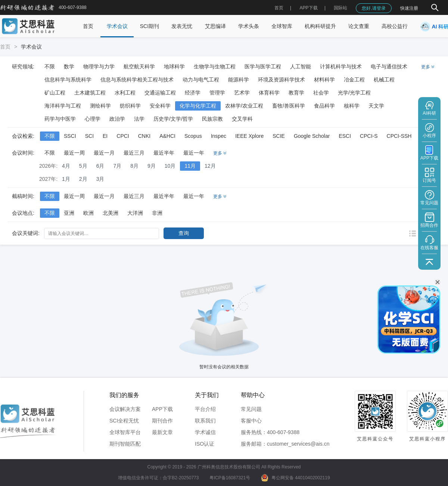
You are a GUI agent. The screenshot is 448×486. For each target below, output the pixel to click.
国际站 (340, 8)
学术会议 (117, 26)
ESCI (345, 136)
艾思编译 (215, 26)
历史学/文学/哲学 (173, 119)
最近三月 (134, 153)
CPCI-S (369, 136)
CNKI (144, 136)
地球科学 (174, 66)
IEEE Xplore (249, 136)
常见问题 (251, 409)
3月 (100, 179)
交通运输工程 (160, 93)
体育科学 (269, 93)
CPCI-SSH (399, 136)
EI (105, 136)
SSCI (70, 136)
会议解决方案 (125, 409)
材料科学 (324, 80)
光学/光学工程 (354, 93)
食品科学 (324, 106)
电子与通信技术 (389, 66)
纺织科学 (130, 106)
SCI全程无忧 (124, 421)
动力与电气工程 (201, 80)
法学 (139, 119)
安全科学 (160, 106)
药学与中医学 (60, 119)
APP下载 (162, 409)
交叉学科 (242, 119)
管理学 (217, 93)
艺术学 (242, 93)
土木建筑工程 (90, 93)
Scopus (193, 136)
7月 (117, 166)
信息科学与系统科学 (68, 80)
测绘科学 (100, 106)
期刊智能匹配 (125, 444)
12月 (210, 166)
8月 (134, 166)
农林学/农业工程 (244, 106)
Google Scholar (312, 136)
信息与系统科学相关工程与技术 (137, 80)
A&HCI (167, 136)
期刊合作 (162, 421)
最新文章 (162, 432)
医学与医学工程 (263, 66)
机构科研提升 (320, 26)
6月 (100, 166)
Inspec (219, 136)
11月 (190, 166)
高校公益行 (395, 26)
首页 (279, 8)
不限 (50, 66)
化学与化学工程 (198, 106)
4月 (66, 166)
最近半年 (164, 153)
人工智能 (301, 66)
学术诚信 (205, 432)
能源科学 (239, 80)
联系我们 (205, 421)
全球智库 (282, 26)
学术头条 (249, 26)
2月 (83, 179)
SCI (89, 136)
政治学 (117, 119)
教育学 (296, 93)
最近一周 (74, 153)
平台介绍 (205, 409)
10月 (170, 166)
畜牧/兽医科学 (289, 106)
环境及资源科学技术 (281, 80)
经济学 (193, 93)
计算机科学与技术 (341, 66)
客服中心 (251, 421)
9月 (152, 166)
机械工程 (384, 80)
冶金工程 (354, 80)
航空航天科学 (139, 66)
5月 (83, 166)
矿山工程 (55, 93)
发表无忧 (182, 26)
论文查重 (359, 26)
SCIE (279, 136)
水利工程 (125, 93)
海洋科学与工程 (63, 106)
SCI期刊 (150, 26)
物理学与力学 (99, 66)
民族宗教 (212, 119)
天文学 (376, 106)
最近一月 (104, 153)
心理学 (93, 119)
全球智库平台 (125, 432)
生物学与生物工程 (215, 66)
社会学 (321, 93)
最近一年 (194, 153)
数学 (69, 66)
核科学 (352, 106)
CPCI (123, 136)
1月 (66, 179)
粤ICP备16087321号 (230, 478)
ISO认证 (205, 444)
